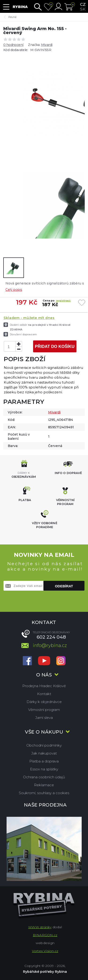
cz (83, 4)
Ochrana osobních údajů (44, 777)
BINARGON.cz (45, 935)
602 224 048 (51, 637)
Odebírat (64, 586)
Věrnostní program (44, 710)
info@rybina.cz (50, 645)
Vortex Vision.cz (45, 951)
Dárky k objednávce (44, 702)
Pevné (12, 17)
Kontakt (44, 694)
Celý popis (14, 290)
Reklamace (44, 785)
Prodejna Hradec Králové (44, 686)
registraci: (63, 301)
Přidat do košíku (55, 346)
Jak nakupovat (44, 753)
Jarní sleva (44, 718)
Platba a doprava (44, 761)
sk (83, 9)
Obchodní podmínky (44, 745)
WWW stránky (40, 927)
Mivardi (47, 45)
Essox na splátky (44, 769)
